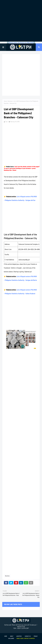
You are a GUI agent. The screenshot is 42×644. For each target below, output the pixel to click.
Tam (6, 122)
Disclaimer (11, 638)
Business (10, 101)
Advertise (19, 636)
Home (5, 101)
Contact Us (28, 636)
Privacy (36, 636)
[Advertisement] (21, 21)
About (12, 636)
